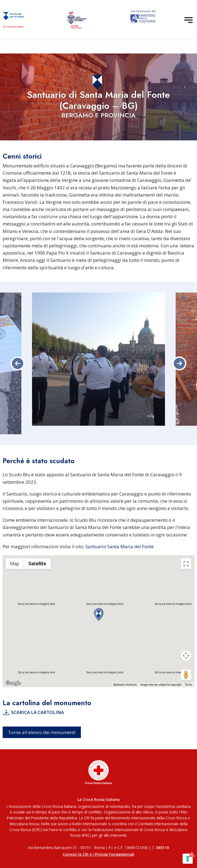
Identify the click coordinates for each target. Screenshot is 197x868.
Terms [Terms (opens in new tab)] (189, 685)
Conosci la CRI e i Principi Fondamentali (98, 854)
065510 (163, 848)
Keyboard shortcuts (125, 685)
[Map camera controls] (186, 656)
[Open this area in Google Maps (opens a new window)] (13, 683)
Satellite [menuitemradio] (37, 564)
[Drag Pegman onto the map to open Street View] (186, 675)
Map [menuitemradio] (15, 564)
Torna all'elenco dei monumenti (42, 732)
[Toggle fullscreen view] (186, 564)
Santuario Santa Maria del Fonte (120, 546)
